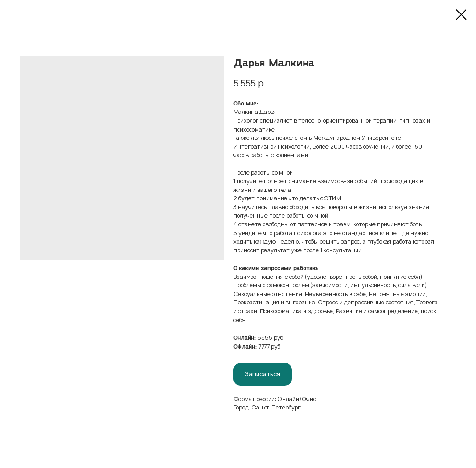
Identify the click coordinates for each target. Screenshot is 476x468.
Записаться (263, 374)
